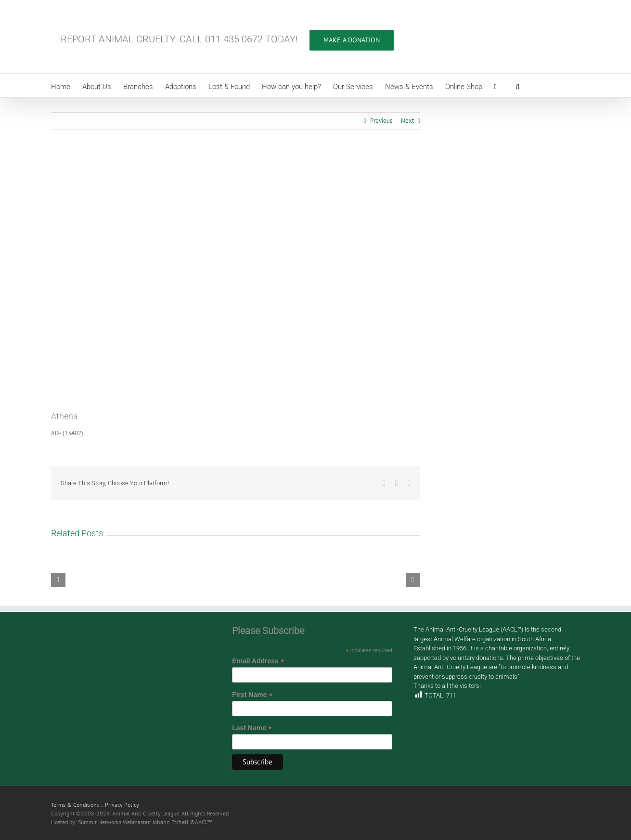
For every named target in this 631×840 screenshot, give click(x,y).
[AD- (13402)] (236, 277)
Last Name (252, 728)
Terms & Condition (74, 805)
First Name (252, 695)
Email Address (258, 661)
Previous (381, 121)
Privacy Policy (122, 805)
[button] (518, 85)
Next (407, 121)
